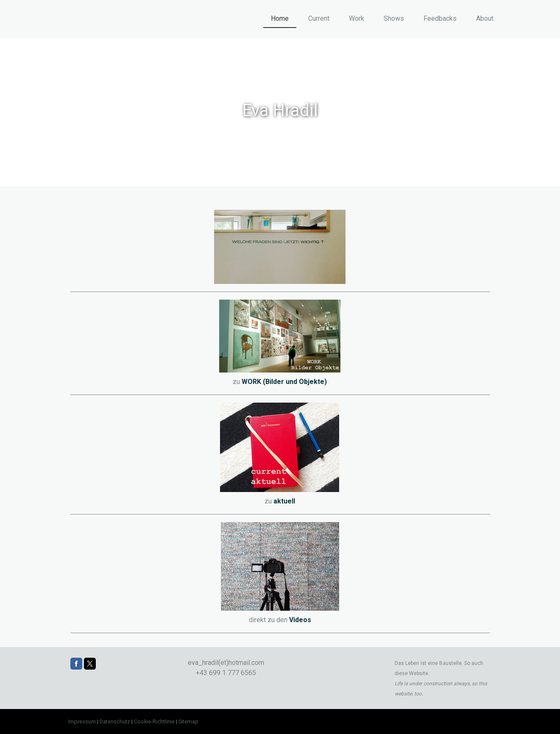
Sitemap (188, 721)
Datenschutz (115, 721)
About (485, 18)
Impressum (82, 721)
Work (357, 18)
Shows (394, 18)
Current (319, 18)
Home (280, 18)
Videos (300, 620)
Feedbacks (440, 18)
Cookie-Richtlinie (154, 721)
